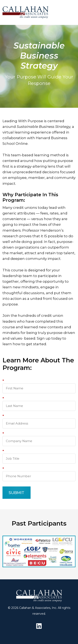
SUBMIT (17, 493)
